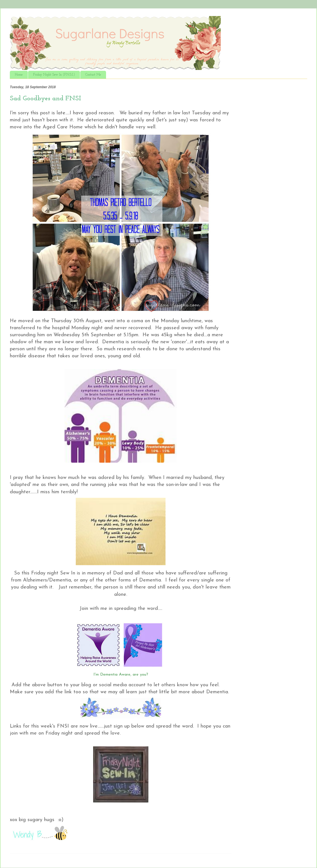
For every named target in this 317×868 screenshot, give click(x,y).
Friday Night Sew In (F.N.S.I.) (54, 75)
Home (19, 75)
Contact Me (93, 75)
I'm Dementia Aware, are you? (121, 675)
